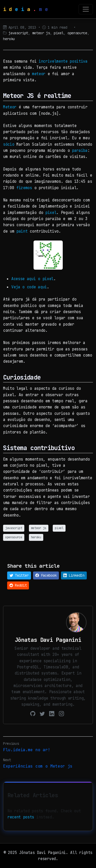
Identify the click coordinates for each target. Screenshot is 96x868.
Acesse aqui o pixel (32, 279)
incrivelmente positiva (63, 61)
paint (22, 231)
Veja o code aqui (29, 287)
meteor (39, 74)
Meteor (10, 107)
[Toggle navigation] (86, 9)
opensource (77, 33)
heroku (9, 39)
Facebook (46, 575)
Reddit (18, 585)
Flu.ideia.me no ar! (27, 750)
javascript (18, 33)
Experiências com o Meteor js (38, 766)
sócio (9, 144)
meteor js (41, 33)
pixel (59, 33)
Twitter (19, 575)
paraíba (80, 150)
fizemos (24, 188)
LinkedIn (74, 575)
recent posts (21, 817)
